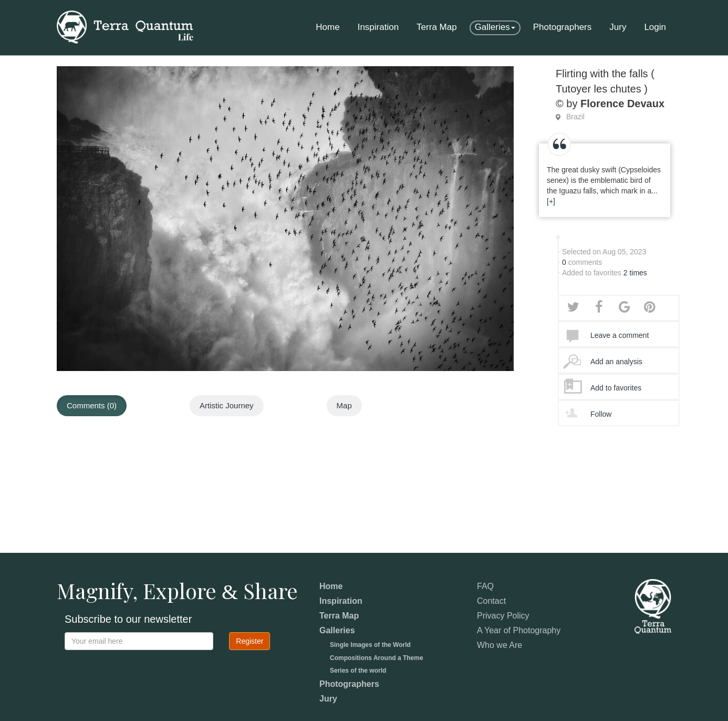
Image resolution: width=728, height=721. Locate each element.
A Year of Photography (519, 630)
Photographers (563, 27)
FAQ (485, 586)
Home (327, 27)
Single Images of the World (370, 645)
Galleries (495, 27)
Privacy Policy (503, 616)
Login (655, 27)
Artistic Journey (227, 405)
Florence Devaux (622, 104)
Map (344, 405)
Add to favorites (616, 388)
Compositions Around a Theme (377, 658)
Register (249, 641)
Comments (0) (92, 405)
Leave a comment (620, 335)
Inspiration (378, 27)
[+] (551, 201)
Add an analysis (616, 362)
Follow (601, 414)
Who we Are (500, 645)
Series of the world (358, 671)
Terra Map (437, 27)
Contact (491, 601)
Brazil (575, 117)
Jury (618, 27)
